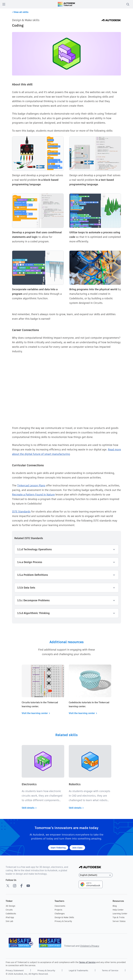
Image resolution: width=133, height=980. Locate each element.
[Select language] (96, 875)
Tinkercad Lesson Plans (31, 485)
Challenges (60, 914)
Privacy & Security (63, 921)
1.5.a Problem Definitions (66, 575)
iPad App (10, 917)
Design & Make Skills (64, 917)
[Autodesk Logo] (90, 867)
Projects (58, 910)
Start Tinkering (58, 848)
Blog (115, 906)
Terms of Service (87, 962)
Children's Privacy (90, 946)
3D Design (10, 906)
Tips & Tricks (119, 917)
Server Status (119, 921)
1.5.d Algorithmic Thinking (66, 613)
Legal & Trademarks (78, 970)
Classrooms (60, 906)
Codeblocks (11, 914)
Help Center (118, 910)
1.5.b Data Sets (66, 588)
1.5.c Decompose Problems (66, 600)
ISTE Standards (21, 512)
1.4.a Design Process (66, 562)
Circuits (9, 910)
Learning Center (120, 914)
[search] (128, 4)
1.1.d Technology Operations (66, 549)
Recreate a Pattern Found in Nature (33, 495)
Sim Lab (9, 921)
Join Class (77, 848)
